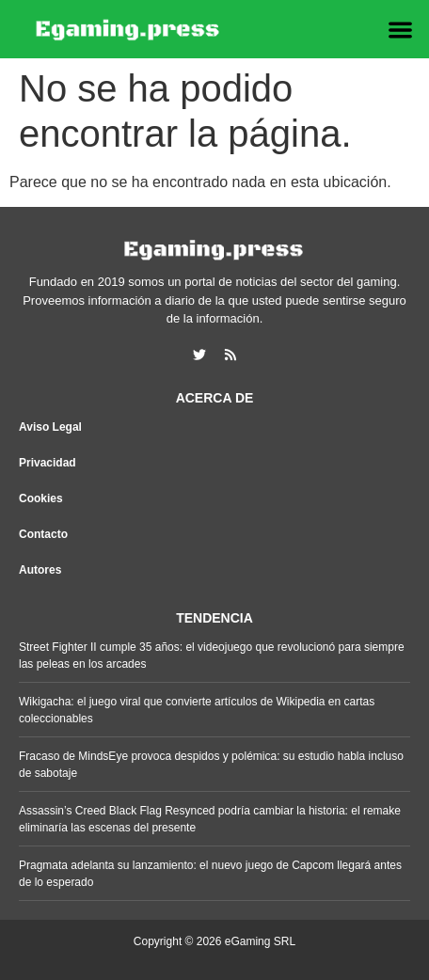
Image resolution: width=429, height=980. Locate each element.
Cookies (41, 498)
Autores (40, 570)
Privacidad (48, 463)
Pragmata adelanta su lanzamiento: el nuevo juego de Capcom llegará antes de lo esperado (210, 874)
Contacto (43, 534)
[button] (400, 30)
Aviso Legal (50, 427)
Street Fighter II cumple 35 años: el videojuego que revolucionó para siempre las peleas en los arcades (212, 656)
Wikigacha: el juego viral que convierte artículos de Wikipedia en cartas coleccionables (197, 710)
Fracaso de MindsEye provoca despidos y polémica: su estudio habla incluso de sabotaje (211, 765)
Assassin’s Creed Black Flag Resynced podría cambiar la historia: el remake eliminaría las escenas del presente (210, 819)
